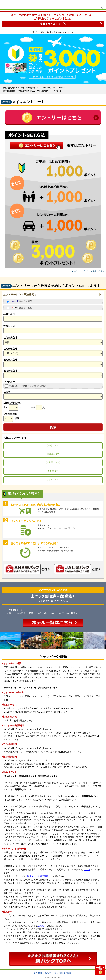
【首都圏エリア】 (53, 462)
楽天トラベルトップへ (53, 24)
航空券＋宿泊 (22, 301)
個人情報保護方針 (63, 973)
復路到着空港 (10, 371)
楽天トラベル (7, 5)
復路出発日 (9, 326)
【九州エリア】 (53, 471)
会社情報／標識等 (43, 973)
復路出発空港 (10, 360)
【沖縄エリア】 (53, 446)
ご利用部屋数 (10, 414)
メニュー (102, 8)
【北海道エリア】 (53, 454)
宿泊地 (7, 392)
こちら (87, 869)
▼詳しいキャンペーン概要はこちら (88, 271)
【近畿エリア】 (53, 480)
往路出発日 (9, 314)
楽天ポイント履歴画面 (38, 876)
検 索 (53, 427)
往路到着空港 (10, 349)
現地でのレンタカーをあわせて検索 (27, 386)
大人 (6, 407)
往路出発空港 (10, 338)
